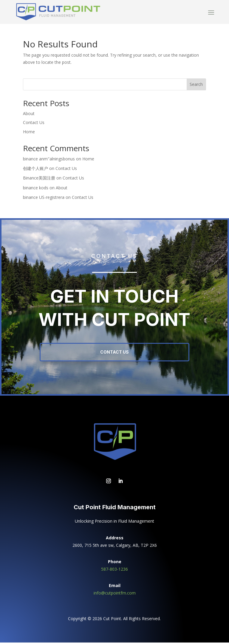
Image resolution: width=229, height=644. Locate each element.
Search (196, 86)
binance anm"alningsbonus (49, 160)
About (29, 115)
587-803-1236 (114, 571)
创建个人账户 (35, 170)
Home (29, 133)
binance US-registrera (44, 199)
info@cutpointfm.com (115, 594)
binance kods (36, 189)
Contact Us (34, 124)
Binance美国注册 (39, 179)
